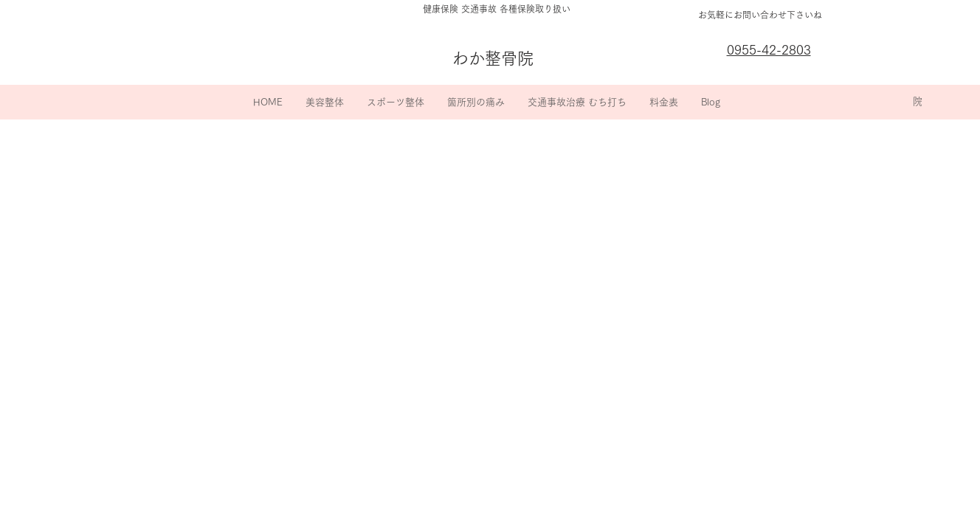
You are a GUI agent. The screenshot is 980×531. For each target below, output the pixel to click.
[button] (324, 102)
